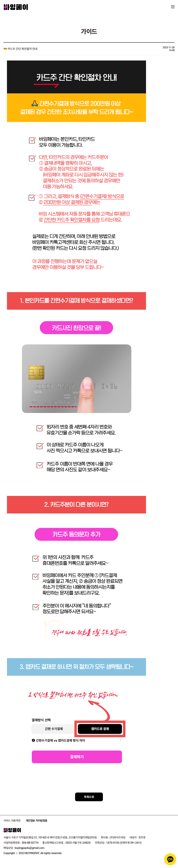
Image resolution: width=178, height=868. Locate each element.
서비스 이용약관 (12, 821)
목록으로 (89, 797)
